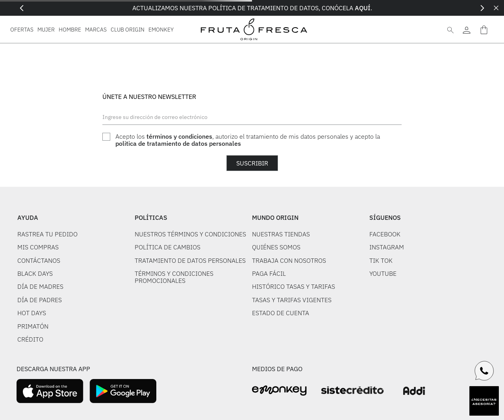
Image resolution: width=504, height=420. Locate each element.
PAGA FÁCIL (269, 273)
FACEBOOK (385, 234)
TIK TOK (381, 260)
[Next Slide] (482, 8)
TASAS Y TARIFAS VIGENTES (292, 300)
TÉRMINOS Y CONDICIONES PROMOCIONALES (174, 277)
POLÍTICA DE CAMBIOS (168, 247)
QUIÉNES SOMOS (276, 247)
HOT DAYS (32, 313)
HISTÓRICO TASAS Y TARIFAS (294, 286)
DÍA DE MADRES (40, 286)
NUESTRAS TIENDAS (281, 234)
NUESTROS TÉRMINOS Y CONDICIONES (190, 234)
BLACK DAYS (35, 273)
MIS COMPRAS (38, 247)
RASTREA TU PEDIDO (47, 234)
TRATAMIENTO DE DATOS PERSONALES (190, 260)
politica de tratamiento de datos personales (178, 143)
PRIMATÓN (33, 326)
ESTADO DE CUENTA (281, 313)
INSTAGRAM (387, 247)
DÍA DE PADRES (40, 300)
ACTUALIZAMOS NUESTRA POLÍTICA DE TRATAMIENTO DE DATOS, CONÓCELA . (252, 8)
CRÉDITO (30, 339)
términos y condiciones (179, 136)
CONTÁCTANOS (39, 260)
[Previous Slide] (22, 8)
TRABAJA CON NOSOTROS (289, 260)
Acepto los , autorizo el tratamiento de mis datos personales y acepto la (248, 140)
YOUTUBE (383, 273)
